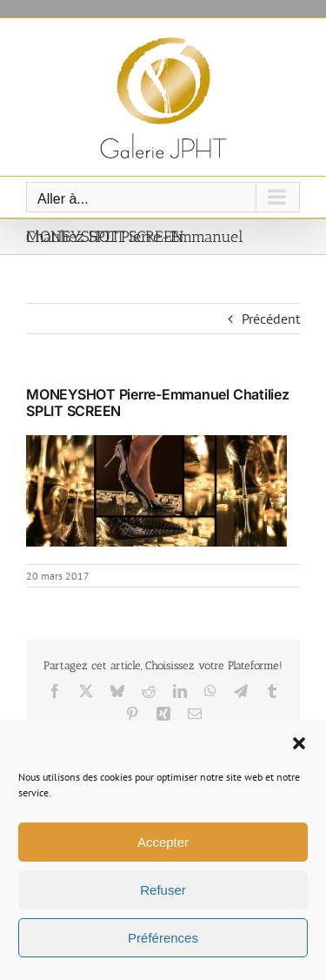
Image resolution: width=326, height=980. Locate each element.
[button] (299, 743)
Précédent (271, 319)
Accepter (163, 842)
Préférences (163, 938)
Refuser (163, 890)
